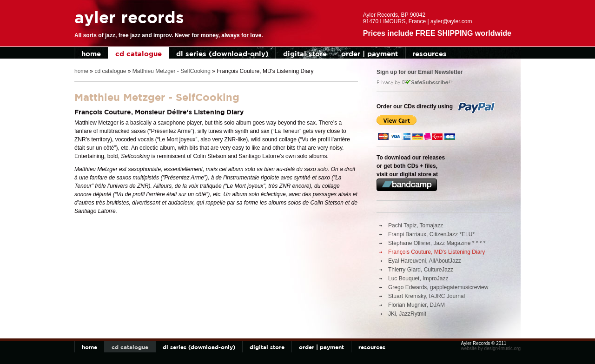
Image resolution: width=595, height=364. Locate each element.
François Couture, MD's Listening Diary (436, 252)
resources (430, 54)
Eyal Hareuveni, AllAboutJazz (425, 261)
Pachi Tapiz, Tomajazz (416, 225)
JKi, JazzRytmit (407, 314)
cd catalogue (139, 54)
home (91, 54)
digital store (305, 54)
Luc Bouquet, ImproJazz (418, 278)
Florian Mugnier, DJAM (416, 305)
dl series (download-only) (222, 54)
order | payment (370, 54)
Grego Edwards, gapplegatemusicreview (438, 287)
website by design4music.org (491, 348)
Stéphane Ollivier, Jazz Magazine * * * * (437, 243)
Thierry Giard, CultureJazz (421, 270)
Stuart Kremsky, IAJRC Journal (426, 296)
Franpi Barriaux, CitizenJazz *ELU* (431, 234)
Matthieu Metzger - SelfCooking (172, 71)
